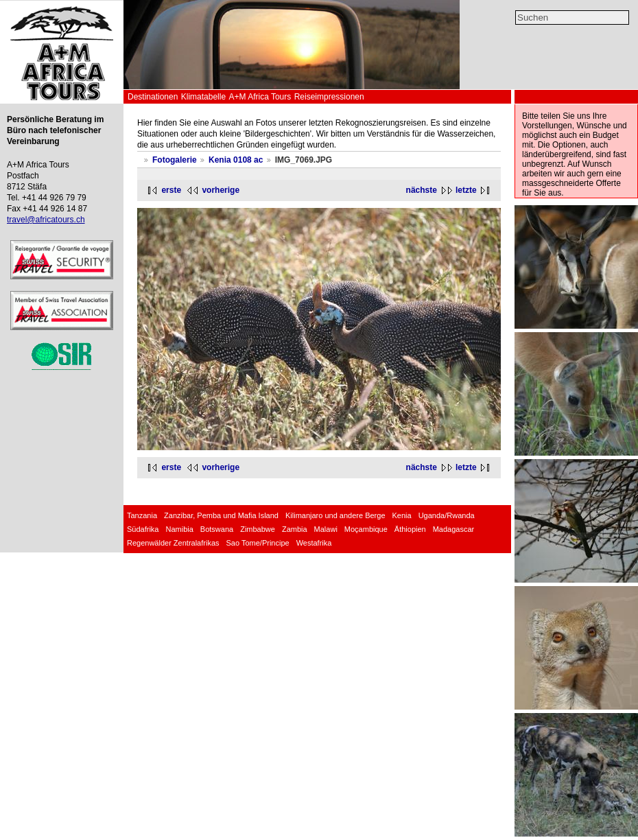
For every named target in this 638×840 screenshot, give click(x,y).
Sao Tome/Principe (258, 543)
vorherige (221, 190)
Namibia (179, 529)
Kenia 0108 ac (236, 160)
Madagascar (454, 529)
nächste (422, 190)
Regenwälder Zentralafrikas (173, 543)
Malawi (326, 529)
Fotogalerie (175, 160)
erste (171, 190)
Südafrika (143, 529)
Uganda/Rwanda (447, 515)
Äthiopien (410, 529)
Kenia (402, 515)
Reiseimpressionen (329, 97)
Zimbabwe (258, 529)
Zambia (295, 529)
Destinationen (153, 97)
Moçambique (366, 529)
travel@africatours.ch (46, 220)
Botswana (217, 529)
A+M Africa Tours (260, 97)
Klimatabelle (203, 97)
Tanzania (142, 515)
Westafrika (314, 543)
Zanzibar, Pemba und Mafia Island (221, 515)
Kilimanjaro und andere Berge (335, 515)
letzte (466, 190)
